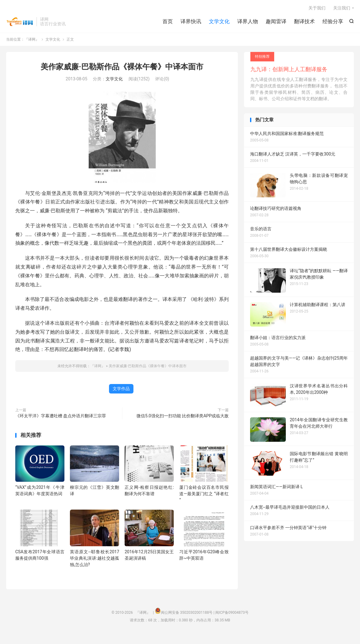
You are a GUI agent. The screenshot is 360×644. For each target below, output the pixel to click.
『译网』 (20, 22)
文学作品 (121, 389)
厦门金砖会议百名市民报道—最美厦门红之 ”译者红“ (204, 494)
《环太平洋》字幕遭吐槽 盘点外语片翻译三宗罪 (61, 416)
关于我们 (317, 8)
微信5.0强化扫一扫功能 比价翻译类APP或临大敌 (183, 416)
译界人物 (248, 21)
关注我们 (342, 8)
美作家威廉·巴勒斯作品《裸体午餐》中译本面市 (122, 67)
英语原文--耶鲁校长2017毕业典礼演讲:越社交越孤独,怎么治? (95, 558)
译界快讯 (191, 21)
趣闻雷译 (276, 21)
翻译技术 (304, 21)
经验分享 (333, 21)
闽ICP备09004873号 (232, 613)
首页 (168, 21)
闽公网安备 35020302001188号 (187, 613)
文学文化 (219, 21)
